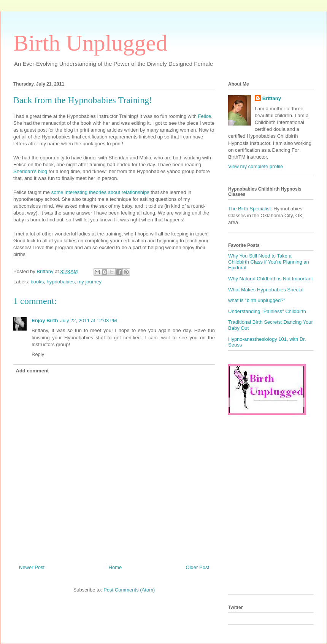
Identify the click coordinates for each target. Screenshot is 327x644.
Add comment (33, 371)
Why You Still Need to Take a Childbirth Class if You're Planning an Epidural (269, 262)
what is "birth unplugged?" (257, 300)
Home (115, 567)
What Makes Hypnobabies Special (266, 290)
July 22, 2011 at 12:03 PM (88, 320)
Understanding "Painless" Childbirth (267, 311)
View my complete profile (256, 166)
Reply (38, 354)
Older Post (198, 567)
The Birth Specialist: (250, 209)
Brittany (272, 98)
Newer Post (32, 567)
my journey (89, 282)
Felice (205, 116)
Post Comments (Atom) (129, 590)
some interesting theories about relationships (100, 192)
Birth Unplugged (90, 43)
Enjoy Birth (45, 320)
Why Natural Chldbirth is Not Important (271, 279)
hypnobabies (60, 282)
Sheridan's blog (30, 171)
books (37, 282)
